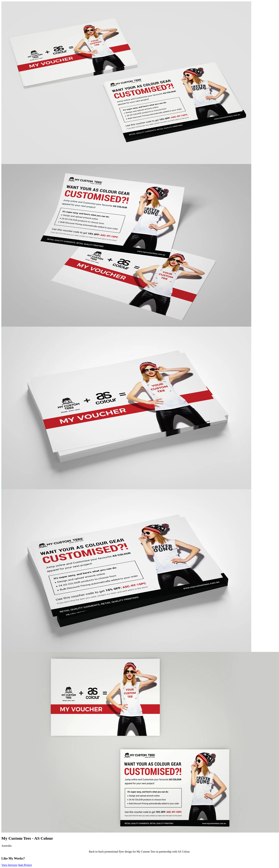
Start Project (25, 865)
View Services (9, 865)
